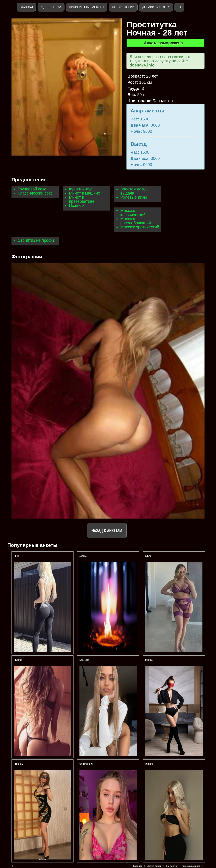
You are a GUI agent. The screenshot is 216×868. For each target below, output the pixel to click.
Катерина (84, 660)
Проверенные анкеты (87, 7)
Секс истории (123, 7)
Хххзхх (83, 556)
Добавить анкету (156, 7)
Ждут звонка (51, 7)
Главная (26, 7)
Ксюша (149, 660)
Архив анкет (154, 866)
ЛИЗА (16, 556)
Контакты (171, 866)
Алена (148, 556)
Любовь (18, 660)
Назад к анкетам (107, 530)
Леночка (18, 764)
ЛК (179, 7)
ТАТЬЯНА (150, 764)
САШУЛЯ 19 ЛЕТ (87, 764)
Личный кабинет (191, 866)
